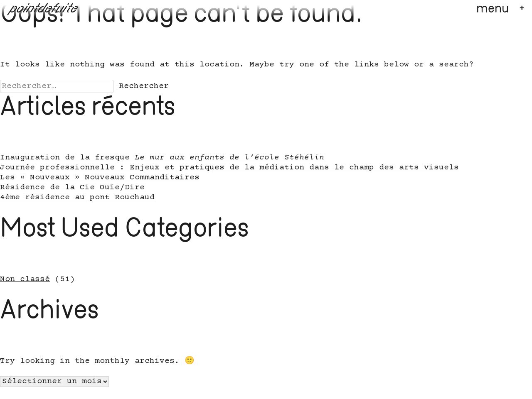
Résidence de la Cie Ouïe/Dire (72, 188)
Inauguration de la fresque (162, 158)
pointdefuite (44, 9)
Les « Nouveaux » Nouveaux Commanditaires (100, 178)
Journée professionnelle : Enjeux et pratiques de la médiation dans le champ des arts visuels (229, 168)
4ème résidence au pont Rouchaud (77, 198)
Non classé (25, 279)
